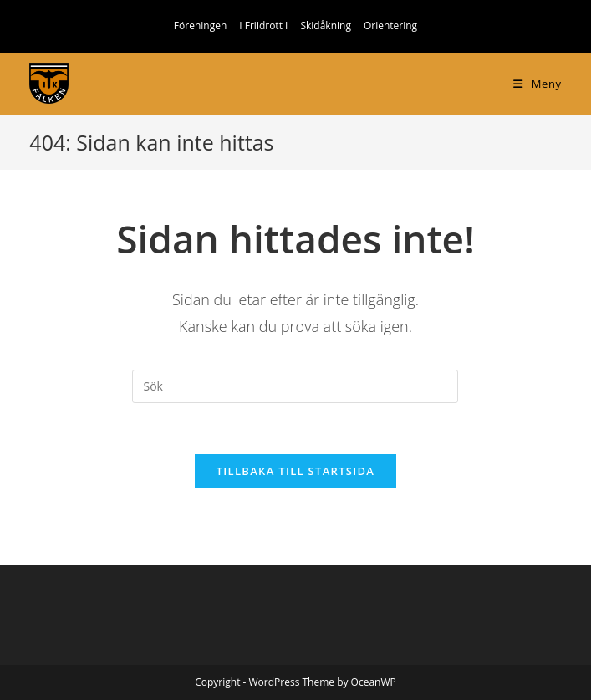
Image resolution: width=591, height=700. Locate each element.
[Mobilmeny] (537, 84)
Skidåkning (326, 26)
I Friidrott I (263, 26)
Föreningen (200, 26)
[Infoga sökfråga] (295, 386)
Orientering (390, 26)
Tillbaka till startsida (296, 471)
